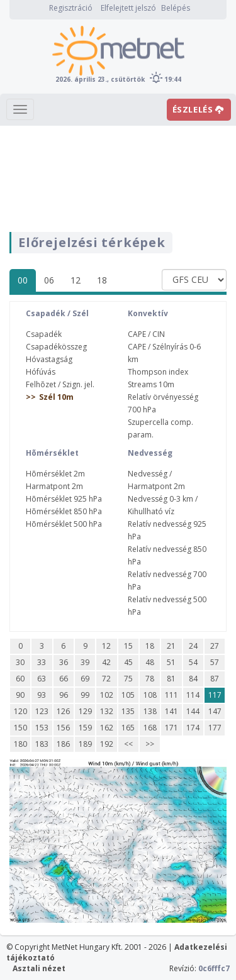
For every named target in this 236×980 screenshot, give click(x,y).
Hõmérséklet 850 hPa (64, 511)
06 (49, 280)
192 (107, 744)
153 (42, 728)
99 (85, 695)
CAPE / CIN (146, 334)
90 (20, 695)
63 (42, 679)
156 (63, 728)
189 (85, 744)
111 (171, 695)
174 (193, 728)
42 (106, 662)
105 (128, 695)
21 (171, 646)
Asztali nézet (39, 968)
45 (128, 662)
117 (215, 695)
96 (64, 695)
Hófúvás (41, 372)
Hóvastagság (49, 359)
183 (42, 744)
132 (107, 711)
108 (150, 695)
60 (20, 679)
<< (128, 744)
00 (23, 280)
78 (150, 679)
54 (193, 662)
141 (171, 711)
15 (128, 646)
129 (85, 711)
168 (150, 728)
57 (215, 662)
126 (63, 711)
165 (128, 728)
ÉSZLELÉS (198, 109)
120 (20, 711)
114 (193, 695)
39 (85, 662)
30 (20, 662)
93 (42, 695)
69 (85, 679)
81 (171, 679)
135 (128, 711)
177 (215, 728)
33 (42, 662)
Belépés (176, 8)
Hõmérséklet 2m (55, 474)
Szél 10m (56, 397)
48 (150, 662)
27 (215, 646)
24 (193, 646)
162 (107, 728)
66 (64, 679)
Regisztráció (71, 8)
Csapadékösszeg (56, 347)
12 (76, 280)
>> (150, 744)
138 (150, 711)
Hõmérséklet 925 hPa (64, 499)
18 (102, 280)
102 (107, 695)
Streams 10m (151, 384)
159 (85, 728)
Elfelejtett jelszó (128, 8)
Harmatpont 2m (54, 486)
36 (64, 662)
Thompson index (158, 372)
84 (193, 679)
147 (215, 711)
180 (20, 744)
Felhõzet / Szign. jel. (60, 384)
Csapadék (44, 334)
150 (20, 728)
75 (128, 679)
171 (171, 728)
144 (193, 711)
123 (42, 711)
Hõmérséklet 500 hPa (64, 524)
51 (171, 662)
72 (106, 679)
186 (63, 744)
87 (215, 679)
